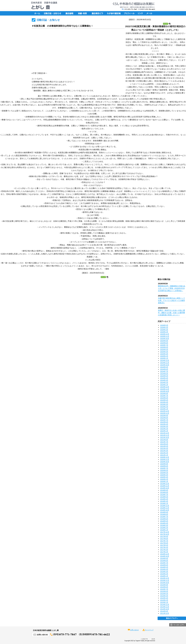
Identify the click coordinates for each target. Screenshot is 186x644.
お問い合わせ (134, 630)
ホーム (37, 13)
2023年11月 (165, 389)
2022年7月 (164, 420)
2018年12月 (165, 506)
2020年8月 (164, 466)
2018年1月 (164, 530)
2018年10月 (165, 510)
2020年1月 (164, 481)
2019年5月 (164, 497)
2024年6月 (164, 374)
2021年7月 (164, 442)
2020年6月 (164, 470)
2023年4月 (164, 402)
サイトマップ (149, 630)
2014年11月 (165, 607)
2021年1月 (164, 455)
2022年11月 (165, 413)
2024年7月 (164, 371)
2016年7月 (164, 563)
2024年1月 (164, 385)
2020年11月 (165, 459)
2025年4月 (164, 352)
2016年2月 (164, 574)
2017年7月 (164, 541)
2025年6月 (164, 347)
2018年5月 (164, 521)
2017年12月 (165, 532)
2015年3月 (164, 598)
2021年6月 (164, 444)
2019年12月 (165, 484)
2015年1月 (164, 602)
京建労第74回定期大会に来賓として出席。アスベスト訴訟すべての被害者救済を (171, 300)
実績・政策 (83, 13)
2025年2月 (164, 356)
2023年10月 (165, 391)
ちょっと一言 (113, 13)
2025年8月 (164, 343)
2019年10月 (165, 488)
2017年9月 (164, 536)
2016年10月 (165, 556)
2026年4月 (164, 327)
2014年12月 (165, 605)
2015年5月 (164, 594)
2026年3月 (164, 330)
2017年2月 (164, 552)
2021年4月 (164, 448)
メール (150, 13)
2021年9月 (164, 440)
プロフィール (129, 13)
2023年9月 (164, 393)
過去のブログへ (172, 618)
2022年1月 (164, 431)
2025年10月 (165, 338)
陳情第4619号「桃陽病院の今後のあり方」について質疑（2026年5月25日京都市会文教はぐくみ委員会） (172, 288)
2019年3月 (164, 501)
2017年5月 (164, 545)
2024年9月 (164, 367)
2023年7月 (164, 396)
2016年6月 (164, 565)
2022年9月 (164, 415)
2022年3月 (164, 426)
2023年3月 (164, 404)
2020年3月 (164, 477)
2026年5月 (164, 325)
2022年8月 (164, 418)
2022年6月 (164, 422)
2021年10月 (165, 437)
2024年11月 (165, 363)
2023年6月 (164, 398)
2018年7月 (164, 517)
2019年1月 (164, 503)
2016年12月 (165, 554)
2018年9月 (164, 512)
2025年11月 (165, 336)
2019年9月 (164, 490)
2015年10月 (165, 583)
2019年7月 (164, 495)
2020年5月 (164, 473)
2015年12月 (165, 578)
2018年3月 (164, 525)
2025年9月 (164, 341)
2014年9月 (164, 611)
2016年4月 (164, 569)
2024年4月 (164, 378)
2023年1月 (164, 409)
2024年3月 (164, 380)
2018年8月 (164, 514)
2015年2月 (164, 600)
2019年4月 (164, 499)
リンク (141, 13)
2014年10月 (165, 609)
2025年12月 (165, 334)
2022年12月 (165, 411)
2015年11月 (165, 580)
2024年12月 (165, 360)
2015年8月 (164, 587)
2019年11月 (165, 486)
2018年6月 (164, 519)
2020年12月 (165, 457)
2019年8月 (164, 492)
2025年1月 (164, 358)
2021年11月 (165, 435)
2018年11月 (165, 508)
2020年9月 (164, 464)
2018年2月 (164, 528)
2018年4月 (164, 523)
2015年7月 (164, 589)
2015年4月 (164, 596)
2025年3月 (164, 354)
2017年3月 (164, 550)
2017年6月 (164, 543)
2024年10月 (165, 365)
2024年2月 (164, 382)
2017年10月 (165, 534)
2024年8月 (164, 369)
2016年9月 (164, 558)
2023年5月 (164, 400)
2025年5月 (164, 349)
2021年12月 (165, 433)
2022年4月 (164, 424)
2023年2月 (164, 407)
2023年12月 (165, 387)
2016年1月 (164, 576)
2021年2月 (164, 453)
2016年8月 (164, 561)
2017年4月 (164, 547)
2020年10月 (165, 462)
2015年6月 (164, 591)
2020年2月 (164, 479)
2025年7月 (164, 345)
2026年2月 (164, 332)
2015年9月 (164, 585)
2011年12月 (165, 613)
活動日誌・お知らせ (52, 13)
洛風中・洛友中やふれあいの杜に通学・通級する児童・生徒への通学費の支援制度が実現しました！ (171, 313)
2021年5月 (164, 446)
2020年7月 (164, 468)
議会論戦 (69, 13)
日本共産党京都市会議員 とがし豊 (43, 6)
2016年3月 (164, 572)
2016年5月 (164, 567)
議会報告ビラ (98, 13)
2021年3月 (164, 451)
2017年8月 (164, 539)
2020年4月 (164, 475)
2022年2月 (164, 429)
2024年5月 (164, 376)
